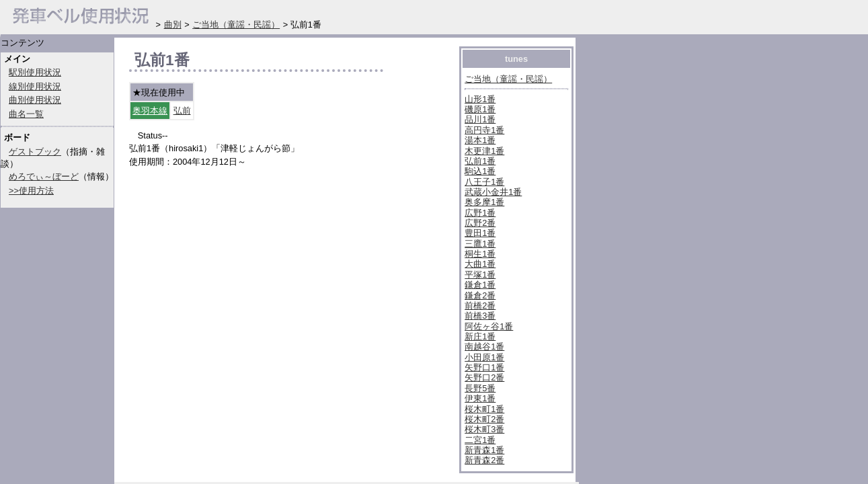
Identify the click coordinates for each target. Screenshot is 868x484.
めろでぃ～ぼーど (44, 176)
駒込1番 (480, 171)
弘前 (182, 111)
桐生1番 (480, 254)
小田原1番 (484, 357)
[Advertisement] (286, 415)
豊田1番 (480, 233)
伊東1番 (480, 398)
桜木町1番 (484, 409)
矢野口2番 (484, 377)
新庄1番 (480, 336)
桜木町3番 (484, 429)
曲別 (173, 25)
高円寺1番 (484, 130)
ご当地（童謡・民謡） (508, 79)
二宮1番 (480, 440)
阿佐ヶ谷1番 (489, 326)
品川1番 (480, 119)
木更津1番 (484, 151)
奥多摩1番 (484, 202)
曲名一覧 (26, 114)
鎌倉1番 (480, 285)
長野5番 (480, 388)
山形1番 (480, 99)
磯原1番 (480, 109)
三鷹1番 (480, 244)
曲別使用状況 (35, 100)
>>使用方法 (31, 191)
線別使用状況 (35, 86)
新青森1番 (484, 450)
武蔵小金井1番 (493, 192)
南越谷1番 (484, 347)
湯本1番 (480, 140)
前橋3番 (480, 316)
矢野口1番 (484, 367)
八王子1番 (484, 182)
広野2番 (480, 223)
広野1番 (480, 213)
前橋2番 (480, 306)
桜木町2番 (484, 419)
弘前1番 (480, 161)
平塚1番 (480, 275)
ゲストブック (35, 152)
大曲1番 (480, 264)
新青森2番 (484, 460)
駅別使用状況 (35, 72)
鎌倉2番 (480, 295)
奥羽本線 (150, 111)
